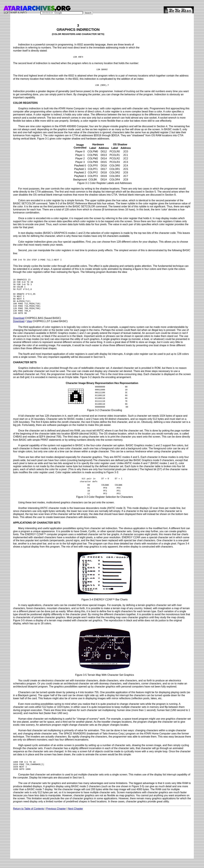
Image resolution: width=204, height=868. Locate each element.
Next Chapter (75, 818)
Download (19, 325)
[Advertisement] (167, 39)
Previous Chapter (56, 818)
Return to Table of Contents (29, 818)
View (29, 328)
